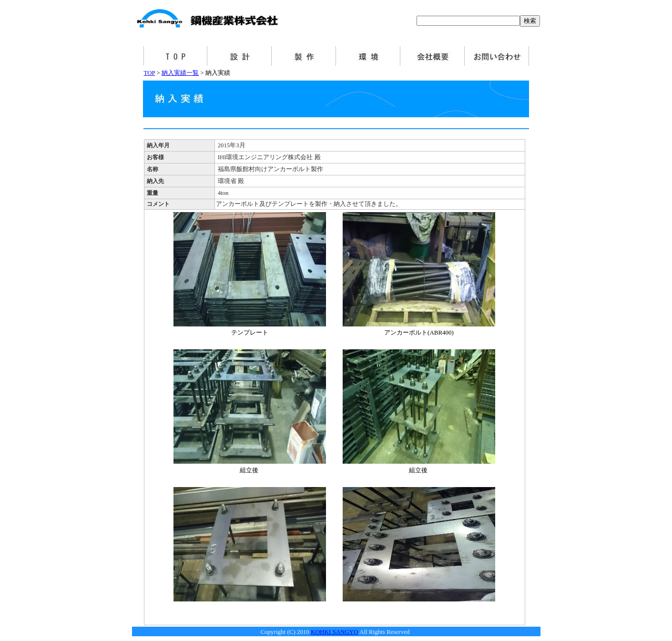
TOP (150, 73)
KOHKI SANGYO (334, 632)
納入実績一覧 (180, 73)
